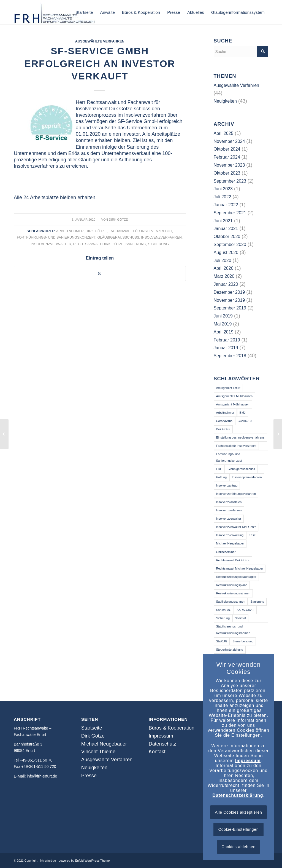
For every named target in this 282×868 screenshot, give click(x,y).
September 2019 (230, 308)
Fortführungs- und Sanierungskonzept (56, 237)
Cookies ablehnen (238, 847)
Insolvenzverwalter (51, 244)
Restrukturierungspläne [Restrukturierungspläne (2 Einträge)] (232, 585)
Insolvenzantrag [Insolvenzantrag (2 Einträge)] (227, 485)
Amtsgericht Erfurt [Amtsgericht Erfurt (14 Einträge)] (228, 388)
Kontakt (157, 752)
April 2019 (224, 332)
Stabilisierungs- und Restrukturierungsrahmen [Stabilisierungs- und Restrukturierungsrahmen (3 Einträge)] (233, 630)
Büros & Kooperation (172, 728)
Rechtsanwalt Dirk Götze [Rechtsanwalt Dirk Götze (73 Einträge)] (233, 560)
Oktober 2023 (227, 173)
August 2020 (226, 253)
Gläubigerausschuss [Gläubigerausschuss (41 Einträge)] (241, 469)
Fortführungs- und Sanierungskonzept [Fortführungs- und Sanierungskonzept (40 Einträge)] (229, 457)
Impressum (161, 736)
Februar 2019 (227, 340)
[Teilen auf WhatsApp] (100, 273)
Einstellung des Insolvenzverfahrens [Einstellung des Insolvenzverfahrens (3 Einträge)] (240, 437)
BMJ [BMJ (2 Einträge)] (243, 413)
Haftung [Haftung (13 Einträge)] (222, 477)
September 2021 (230, 213)
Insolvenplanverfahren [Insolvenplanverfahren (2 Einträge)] (247, 477)
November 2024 (229, 141)
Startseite (92, 728)
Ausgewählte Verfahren (100, 41)
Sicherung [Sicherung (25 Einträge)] (223, 618)
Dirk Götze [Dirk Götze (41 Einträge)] (223, 429)
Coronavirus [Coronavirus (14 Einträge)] (224, 421)
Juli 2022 (223, 197)
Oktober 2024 (227, 149)
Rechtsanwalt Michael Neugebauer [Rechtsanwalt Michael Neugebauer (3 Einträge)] (240, 568)
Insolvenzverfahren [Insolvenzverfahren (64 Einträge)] (229, 510)
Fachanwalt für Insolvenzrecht (140, 231)
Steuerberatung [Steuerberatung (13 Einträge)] (243, 641)
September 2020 (230, 245)
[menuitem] (84, 12)
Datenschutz (162, 744)
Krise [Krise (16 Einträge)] (252, 535)
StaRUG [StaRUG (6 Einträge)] (222, 641)
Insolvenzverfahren (161, 237)
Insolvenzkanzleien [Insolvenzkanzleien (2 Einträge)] (229, 502)
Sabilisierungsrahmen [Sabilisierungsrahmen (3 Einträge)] (231, 602)
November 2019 (229, 300)
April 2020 (224, 268)
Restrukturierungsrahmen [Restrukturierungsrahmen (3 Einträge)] (233, 593)
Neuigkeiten (225, 101)
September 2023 (230, 181)
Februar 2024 (227, 157)
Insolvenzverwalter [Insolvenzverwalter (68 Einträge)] (229, 519)
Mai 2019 (223, 324)
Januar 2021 (226, 229)
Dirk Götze (118, 220)
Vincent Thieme (98, 752)
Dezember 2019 (229, 292)
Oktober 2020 (227, 237)
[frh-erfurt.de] (55, 12)
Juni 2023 (223, 189)
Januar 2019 (226, 348)
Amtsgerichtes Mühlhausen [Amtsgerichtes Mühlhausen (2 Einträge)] (234, 396)
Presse (89, 776)
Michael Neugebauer (104, 744)
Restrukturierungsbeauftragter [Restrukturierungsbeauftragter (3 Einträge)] (236, 577)
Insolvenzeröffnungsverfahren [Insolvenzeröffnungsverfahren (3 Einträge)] (236, 494)
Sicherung (159, 244)
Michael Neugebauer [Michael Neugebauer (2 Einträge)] (230, 543)
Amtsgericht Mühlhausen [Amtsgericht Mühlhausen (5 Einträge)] (233, 404)
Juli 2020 (223, 261)
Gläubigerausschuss (118, 237)
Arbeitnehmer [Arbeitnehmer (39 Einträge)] (225, 413)
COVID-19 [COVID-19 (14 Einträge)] (245, 421)
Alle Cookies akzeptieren (239, 812)
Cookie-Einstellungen (238, 829)
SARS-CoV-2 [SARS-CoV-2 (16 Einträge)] (245, 610)
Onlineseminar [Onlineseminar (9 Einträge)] (226, 552)
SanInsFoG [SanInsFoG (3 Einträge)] (224, 610)
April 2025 (224, 133)
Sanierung (136, 244)
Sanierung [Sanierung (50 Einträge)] (257, 602)
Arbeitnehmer (70, 231)
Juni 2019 (223, 316)
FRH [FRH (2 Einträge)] (219, 469)
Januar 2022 (226, 205)
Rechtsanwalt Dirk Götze (98, 244)
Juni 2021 (223, 221)
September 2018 (230, 356)
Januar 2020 (226, 284)
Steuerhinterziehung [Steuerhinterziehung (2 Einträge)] (230, 650)
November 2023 (229, 165)
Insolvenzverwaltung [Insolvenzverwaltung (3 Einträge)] (230, 535)
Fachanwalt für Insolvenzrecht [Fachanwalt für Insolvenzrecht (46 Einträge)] (236, 446)
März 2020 (224, 276)
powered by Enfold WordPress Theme (84, 861)
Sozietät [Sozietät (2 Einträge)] (240, 618)
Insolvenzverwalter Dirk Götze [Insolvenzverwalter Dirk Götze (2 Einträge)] (236, 527)
